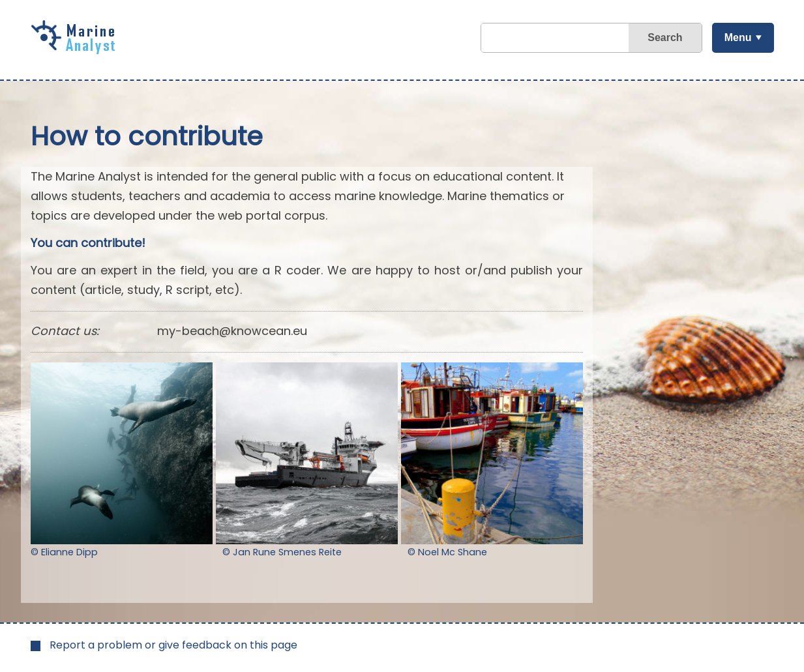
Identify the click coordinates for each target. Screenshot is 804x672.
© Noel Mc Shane (447, 552)
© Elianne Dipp (64, 552)
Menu (738, 37)
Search (665, 37)
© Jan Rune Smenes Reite (282, 552)
